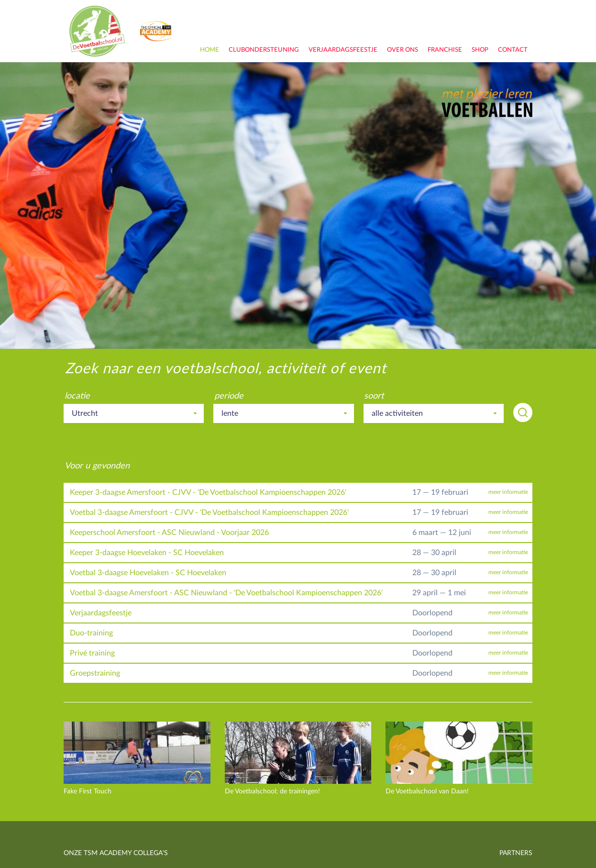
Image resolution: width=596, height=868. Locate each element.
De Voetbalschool (97, 31)
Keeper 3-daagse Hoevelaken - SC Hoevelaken (147, 553)
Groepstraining (95, 673)
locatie (77, 396)
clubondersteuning (264, 50)
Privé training (92, 653)
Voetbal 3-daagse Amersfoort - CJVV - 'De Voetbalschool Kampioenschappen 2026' (209, 512)
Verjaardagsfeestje (343, 50)
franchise (445, 50)
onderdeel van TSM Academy (156, 31)
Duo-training (91, 633)
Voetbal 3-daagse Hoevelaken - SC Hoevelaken (148, 573)
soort (374, 396)
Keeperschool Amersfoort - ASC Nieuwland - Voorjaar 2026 (169, 533)
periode (229, 396)
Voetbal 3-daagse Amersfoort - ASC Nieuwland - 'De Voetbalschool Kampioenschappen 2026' (226, 593)
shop (480, 50)
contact (513, 50)
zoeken (523, 412)
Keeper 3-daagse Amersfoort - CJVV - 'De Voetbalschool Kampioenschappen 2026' (208, 492)
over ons (403, 50)
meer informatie (508, 492)
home (210, 50)
